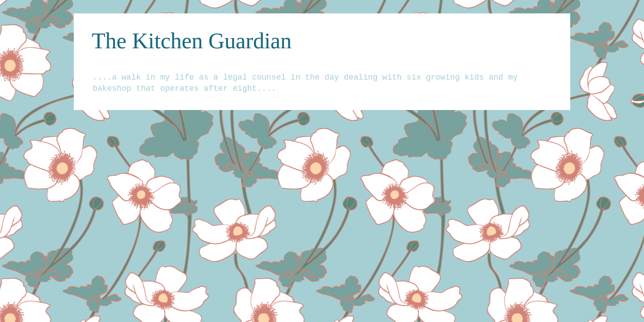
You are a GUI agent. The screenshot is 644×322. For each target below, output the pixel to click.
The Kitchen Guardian (192, 41)
